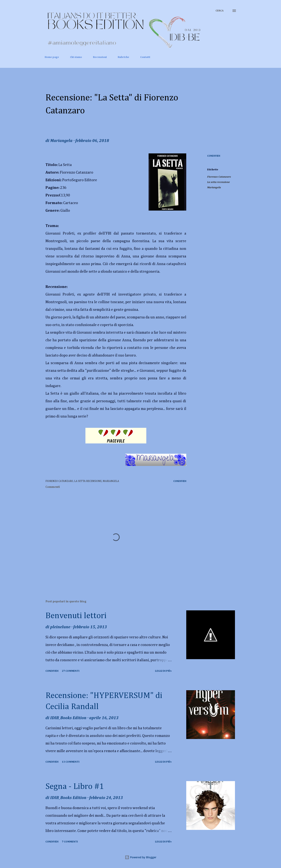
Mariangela (214, 188)
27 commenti (71, 671)
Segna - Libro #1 (75, 787)
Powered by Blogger (141, 857)
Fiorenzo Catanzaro (219, 177)
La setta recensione (219, 182)
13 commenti (71, 762)
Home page (52, 57)
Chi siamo (76, 57)
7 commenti (70, 842)
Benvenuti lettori (76, 616)
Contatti (145, 57)
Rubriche (123, 57)
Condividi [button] (214, 156)
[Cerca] (220, 11)
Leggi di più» (163, 671)
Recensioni (100, 57)
